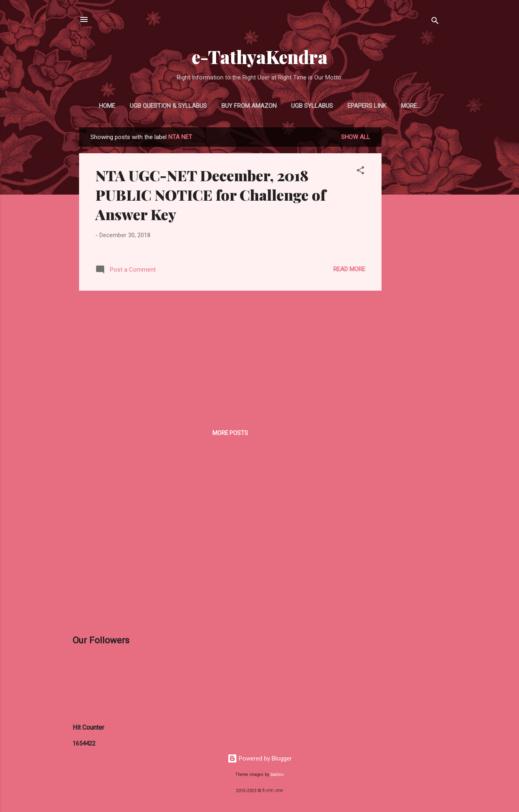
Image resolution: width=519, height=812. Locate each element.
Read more (349, 269)
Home (107, 106)
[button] (360, 172)
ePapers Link (367, 106)
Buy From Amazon (249, 106)
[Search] (435, 22)
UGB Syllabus (312, 106)
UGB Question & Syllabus (168, 106)
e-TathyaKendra (260, 57)
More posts (230, 433)
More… (411, 106)
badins (277, 775)
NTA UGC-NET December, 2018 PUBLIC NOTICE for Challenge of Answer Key (211, 195)
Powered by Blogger (260, 758)
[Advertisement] (414, 249)
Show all (356, 137)
